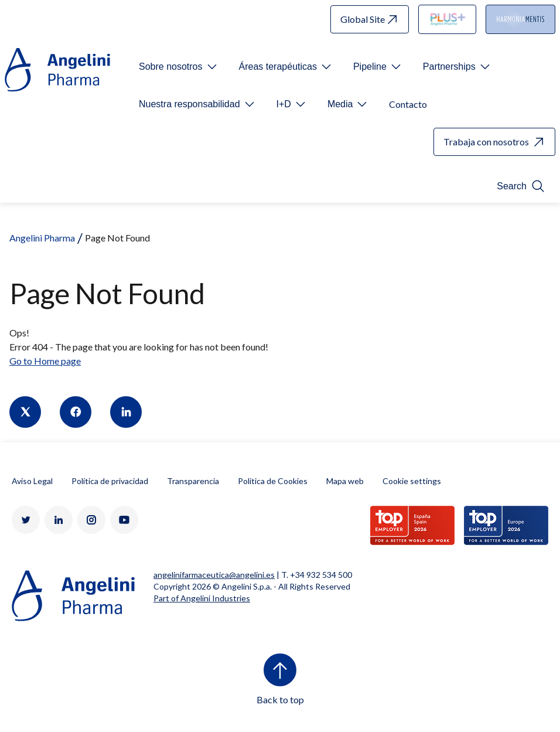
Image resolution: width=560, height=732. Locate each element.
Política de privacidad (110, 481)
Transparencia (193, 481)
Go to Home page (45, 361)
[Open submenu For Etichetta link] (179, 67)
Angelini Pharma (42, 238)
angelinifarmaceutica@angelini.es (214, 575)
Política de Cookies (273, 481)
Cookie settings (412, 481)
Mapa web (345, 481)
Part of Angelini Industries (202, 598)
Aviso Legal (32, 481)
